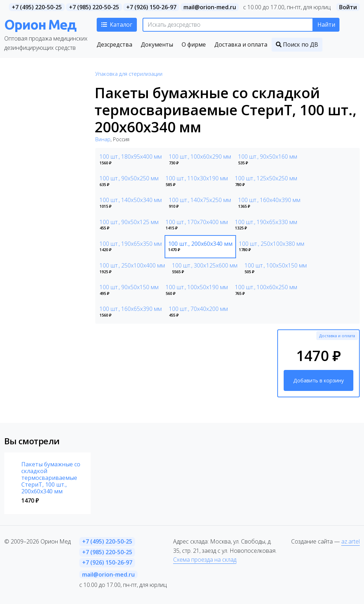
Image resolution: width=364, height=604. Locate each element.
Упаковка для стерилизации (129, 74)
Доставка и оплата (337, 336)
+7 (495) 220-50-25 (37, 7)
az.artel (350, 541)
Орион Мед (40, 24)
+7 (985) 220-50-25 (94, 7)
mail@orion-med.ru (210, 7)
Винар (103, 139)
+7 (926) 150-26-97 (151, 7)
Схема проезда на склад (205, 560)
